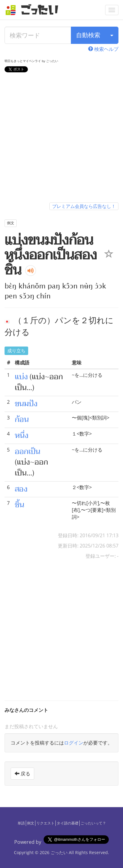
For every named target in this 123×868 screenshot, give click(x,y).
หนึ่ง (22, 436)
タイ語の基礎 (68, 823)
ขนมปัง (26, 404)
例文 (31, 823)
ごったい (59, 852)
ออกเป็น (28, 452)
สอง (21, 489)
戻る (22, 774)
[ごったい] (34, 10)
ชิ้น (20, 505)
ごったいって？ (93, 823)
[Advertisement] (62, 139)
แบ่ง (21, 377)
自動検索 (88, 35)
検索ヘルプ (103, 49)
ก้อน (22, 419)
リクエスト (45, 823)
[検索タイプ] (112, 35)
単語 (21, 823)
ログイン (74, 743)
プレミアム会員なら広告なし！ (84, 206)
